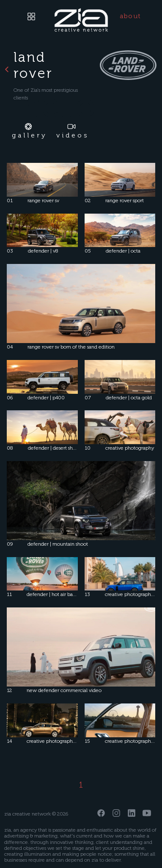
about (130, 16)
